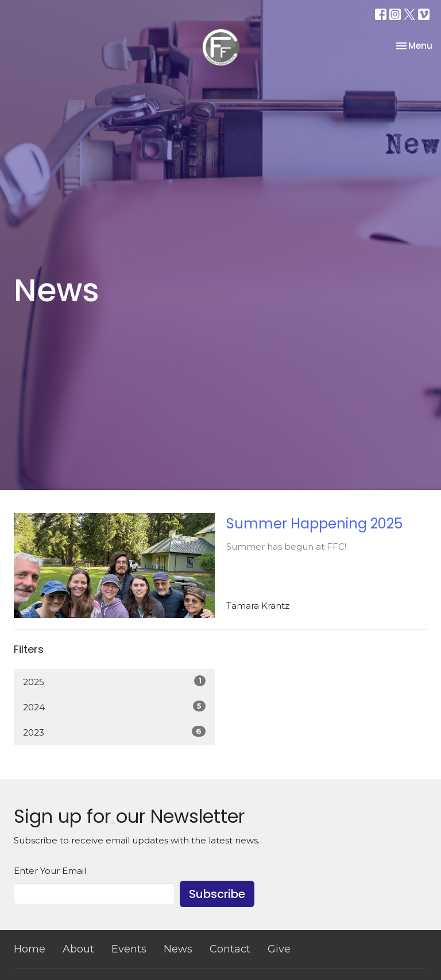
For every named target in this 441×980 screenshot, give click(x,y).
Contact (230, 949)
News (178, 949)
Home (30, 949)
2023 (114, 732)
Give (279, 949)
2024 (114, 707)
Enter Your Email (50, 871)
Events (129, 949)
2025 (114, 681)
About (78, 949)
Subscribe (217, 894)
